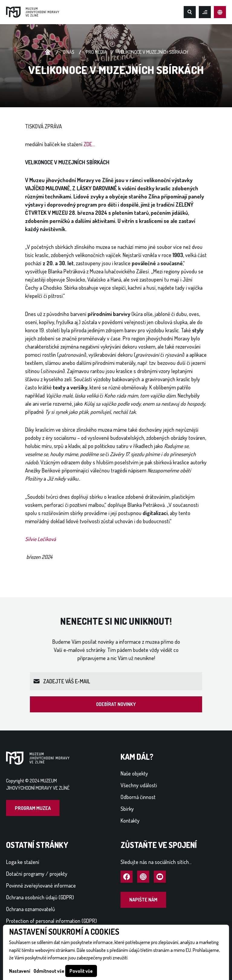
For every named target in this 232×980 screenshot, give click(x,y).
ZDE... (89, 144)
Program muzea (33, 808)
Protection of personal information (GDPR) (52, 921)
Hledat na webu (190, 12)
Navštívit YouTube (160, 877)
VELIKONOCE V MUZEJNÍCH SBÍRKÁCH (153, 52)
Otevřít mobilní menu (205, 12)
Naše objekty (134, 773)
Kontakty (130, 820)
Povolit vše (81, 971)
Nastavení (20, 971)
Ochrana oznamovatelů (31, 909)
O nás (69, 52)
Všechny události (139, 785)
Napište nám (143, 900)
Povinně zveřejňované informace (41, 885)
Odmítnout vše (49, 971)
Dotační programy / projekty (37, 874)
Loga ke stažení (23, 862)
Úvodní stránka (48, 52)
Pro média (96, 52)
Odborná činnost (138, 797)
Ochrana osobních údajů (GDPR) (40, 897)
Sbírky (127, 809)
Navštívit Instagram (143, 877)
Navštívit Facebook (127, 877)
